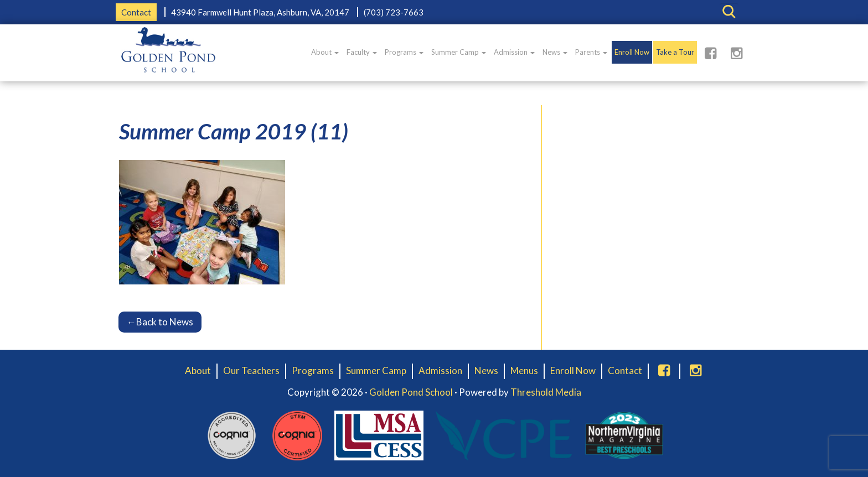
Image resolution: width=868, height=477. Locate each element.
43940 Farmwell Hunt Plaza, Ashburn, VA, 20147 (260, 12)
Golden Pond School (411, 392)
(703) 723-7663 (394, 12)
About (325, 52)
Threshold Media (546, 392)
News (555, 52)
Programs (404, 52)
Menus (524, 370)
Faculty (362, 52)
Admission (514, 52)
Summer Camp (459, 52)
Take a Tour (675, 52)
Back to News (160, 322)
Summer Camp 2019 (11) (234, 131)
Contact (136, 12)
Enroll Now (632, 52)
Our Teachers (251, 370)
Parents (591, 52)
